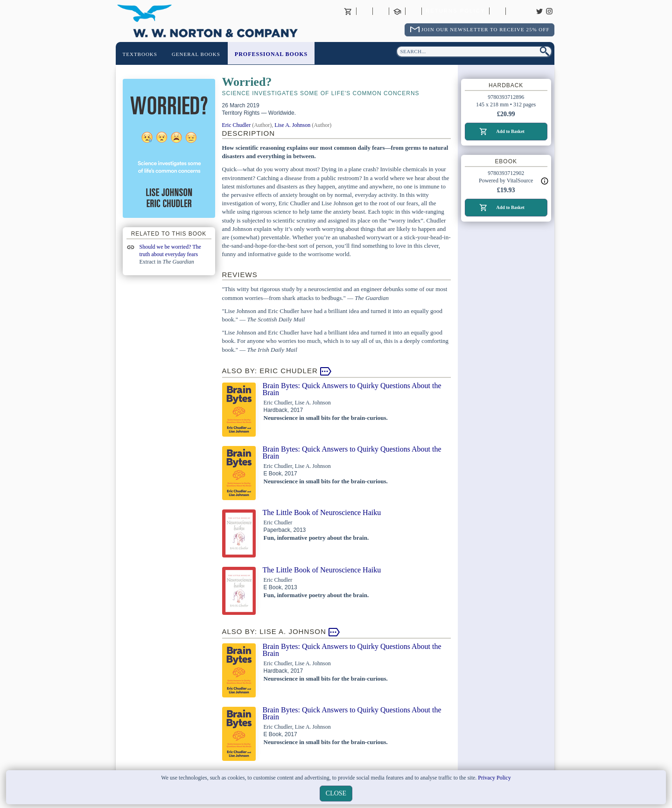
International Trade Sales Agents (413, 11)
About (364, 11)
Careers (514, 11)
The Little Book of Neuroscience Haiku (322, 512)
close (336, 793)
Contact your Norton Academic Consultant (397, 11)
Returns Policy (455, 11)
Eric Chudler (237, 125)
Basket (348, 11)
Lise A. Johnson (292, 125)
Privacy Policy (494, 778)
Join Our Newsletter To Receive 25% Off (486, 29)
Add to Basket (510, 131)
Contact (381, 11)
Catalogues (497, 11)
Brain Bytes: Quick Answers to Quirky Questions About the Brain (352, 389)
